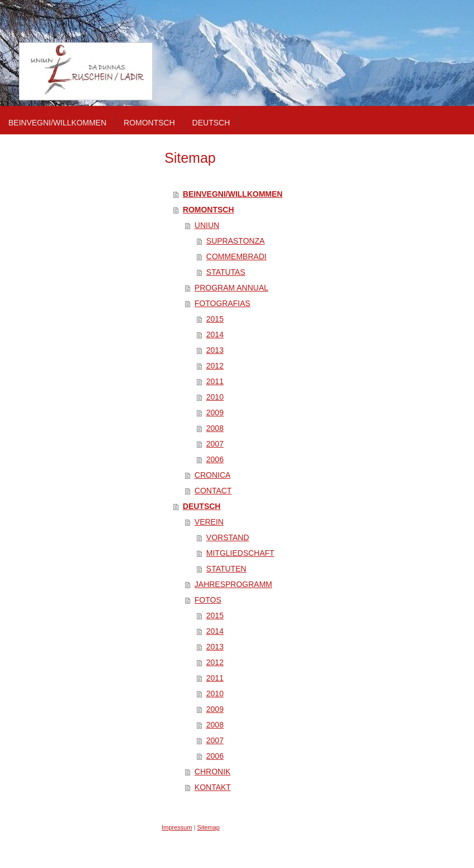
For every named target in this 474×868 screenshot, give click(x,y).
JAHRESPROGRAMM (233, 584)
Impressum (177, 827)
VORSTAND (228, 537)
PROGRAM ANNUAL (231, 288)
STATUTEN (226, 569)
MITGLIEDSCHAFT (240, 553)
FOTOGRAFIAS (223, 303)
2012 (215, 366)
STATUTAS (226, 272)
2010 (215, 397)
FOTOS (208, 600)
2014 (215, 334)
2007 (215, 444)
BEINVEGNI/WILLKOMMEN (233, 194)
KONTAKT (213, 787)
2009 (215, 413)
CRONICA (213, 475)
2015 (215, 319)
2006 (215, 459)
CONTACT (213, 491)
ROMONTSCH (209, 210)
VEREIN (209, 522)
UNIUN (207, 225)
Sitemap (208, 827)
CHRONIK (213, 772)
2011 (215, 381)
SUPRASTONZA (236, 241)
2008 (215, 428)
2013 (215, 350)
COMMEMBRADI (236, 256)
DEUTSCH (202, 506)
